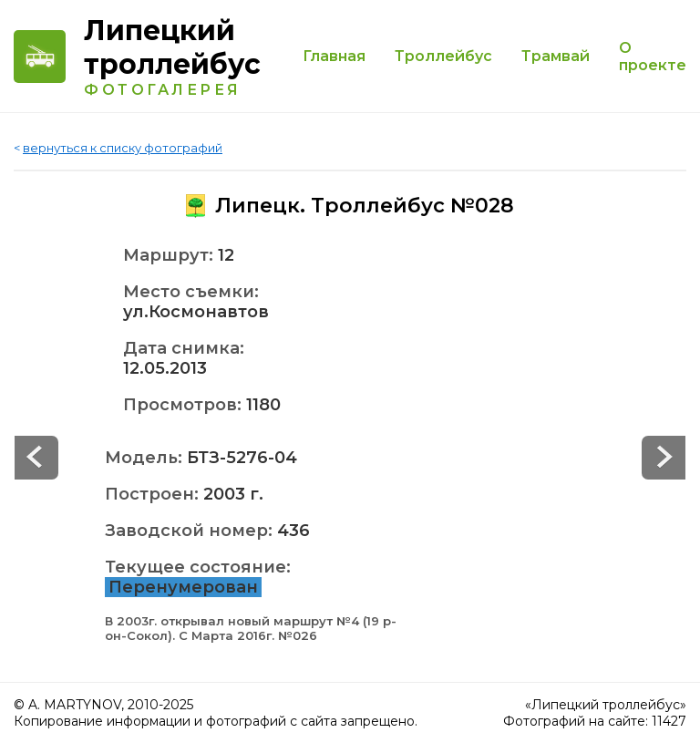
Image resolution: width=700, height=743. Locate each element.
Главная (334, 56)
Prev (664, 458)
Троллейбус (443, 56)
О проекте (653, 57)
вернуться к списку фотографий (123, 148)
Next (36, 458)
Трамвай (556, 56)
